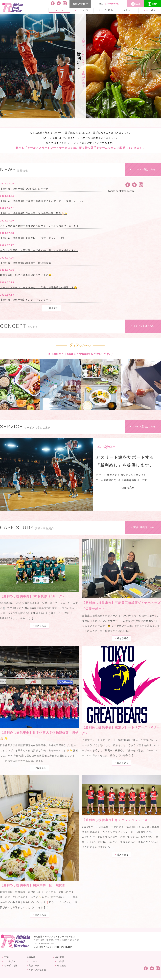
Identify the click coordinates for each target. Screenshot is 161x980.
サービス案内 (105, 10)
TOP (60, 10)
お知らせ (128, 10)
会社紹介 (150, 10)
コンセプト (83, 10)
